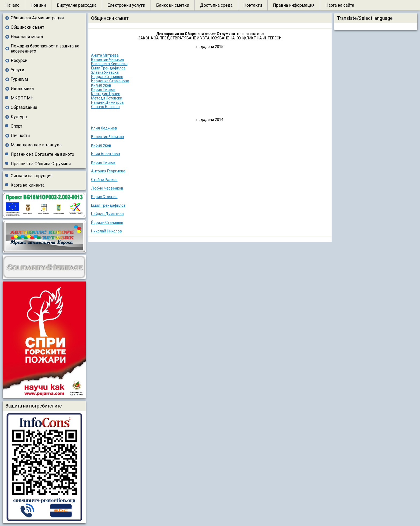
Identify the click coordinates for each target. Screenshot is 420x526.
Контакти (253, 5)
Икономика (22, 89)
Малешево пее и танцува (36, 145)
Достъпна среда (216, 5)
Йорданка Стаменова (110, 81)
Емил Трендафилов (108, 68)
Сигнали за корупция (32, 176)
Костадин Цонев (106, 94)
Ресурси (19, 60)
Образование (24, 107)
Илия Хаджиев (104, 128)
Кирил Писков (103, 90)
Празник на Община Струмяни (41, 164)
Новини (38, 5)
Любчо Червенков (107, 188)
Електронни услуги (126, 5)
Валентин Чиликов (108, 60)
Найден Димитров (107, 102)
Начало (12, 5)
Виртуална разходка (77, 5)
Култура (19, 117)
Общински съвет (27, 27)
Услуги (17, 70)
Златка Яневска (105, 72)
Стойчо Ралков (104, 180)
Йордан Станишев (107, 77)
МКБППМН (22, 98)
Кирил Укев (101, 145)
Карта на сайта (340, 5)
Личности (20, 136)
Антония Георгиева (108, 171)
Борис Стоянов (104, 197)
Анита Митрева (105, 55)
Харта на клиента (28, 185)
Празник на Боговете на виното (42, 154)
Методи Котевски (107, 98)
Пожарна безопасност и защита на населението (45, 49)
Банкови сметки (173, 5)
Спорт (16, 126)
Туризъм (19, 79)
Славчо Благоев (105, 107)
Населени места (27, 37)
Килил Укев (101, 85)
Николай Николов (106, 231)
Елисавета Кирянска (109, 64)
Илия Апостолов (106, 154)
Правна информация (294, 5)
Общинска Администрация (37, 18)
